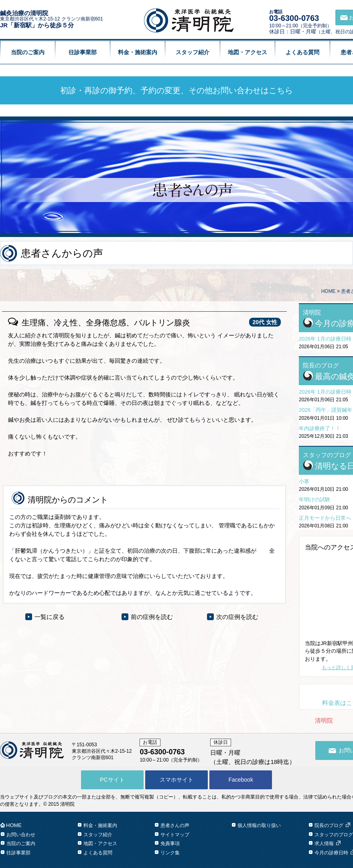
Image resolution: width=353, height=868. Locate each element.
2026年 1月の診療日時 (325, 339)
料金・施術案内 (138, 52)
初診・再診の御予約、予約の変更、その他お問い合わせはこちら (176, 90)
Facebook (240, 780)
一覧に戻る (50, 617)
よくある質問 (302, 52)
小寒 (304, 481)
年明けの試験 (314, 499)
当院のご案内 (28, 52)
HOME (329, 291)
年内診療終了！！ (320, 428)
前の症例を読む (152, 617)
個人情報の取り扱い (259, 825)
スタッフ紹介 (193, 52)
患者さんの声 (175, 825)
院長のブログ (329, 825)
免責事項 (170, 843)
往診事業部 (83, 52)
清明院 (324, 720)
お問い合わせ (21, 835)
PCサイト (112, 780)
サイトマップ (175, 835)
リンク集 (170, 853)
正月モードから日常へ (325, 518)
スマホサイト (176, 780)
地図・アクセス (248, 52)
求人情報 (324, 843)
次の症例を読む (237, 617)
